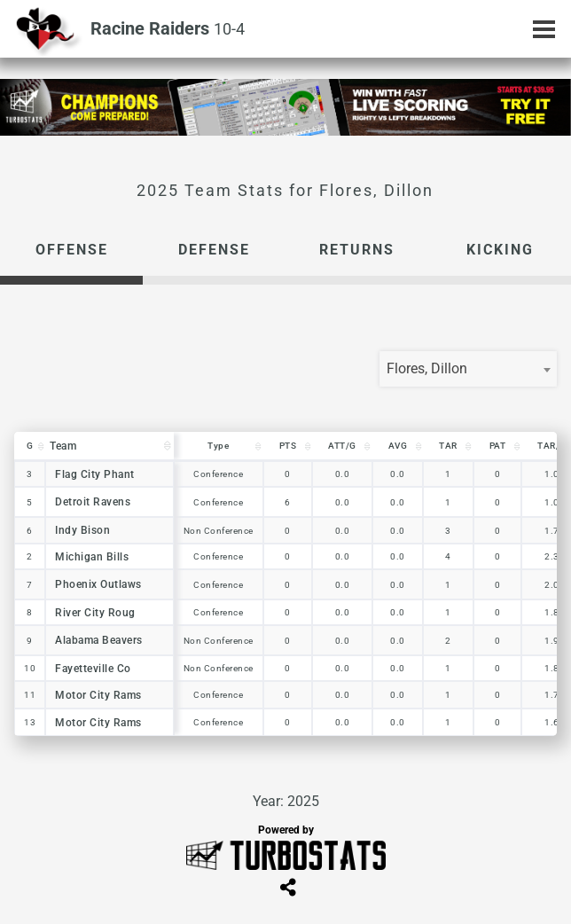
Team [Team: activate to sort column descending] (63, 446)
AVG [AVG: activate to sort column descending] (398, 446)
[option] (285, 107)
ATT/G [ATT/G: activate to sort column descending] (342, 446)
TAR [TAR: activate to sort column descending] (448, 446)
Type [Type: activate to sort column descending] (218, 446)
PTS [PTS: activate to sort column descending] (288, 446)
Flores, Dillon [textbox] (427, 368)
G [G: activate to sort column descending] (30, 446)
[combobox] (468, 369)
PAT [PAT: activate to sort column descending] (498, 446)
